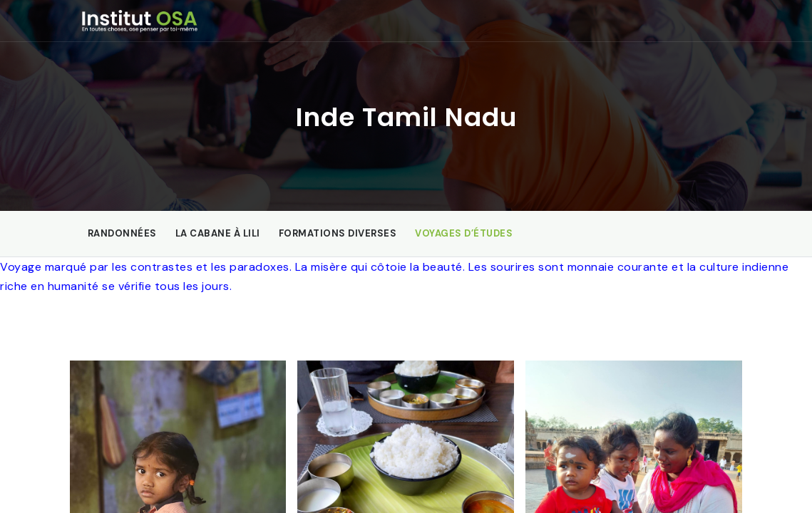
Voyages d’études (464, 233)
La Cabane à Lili (218, 233)
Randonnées (122, 233)
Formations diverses (338, 233)
